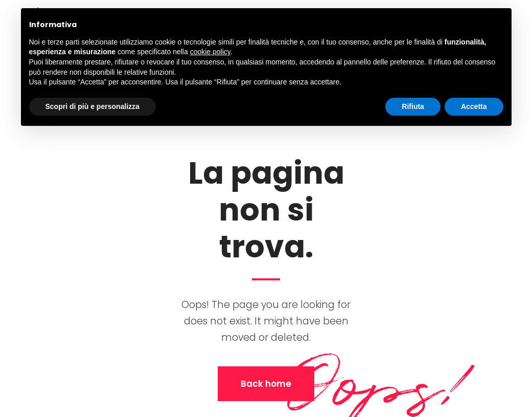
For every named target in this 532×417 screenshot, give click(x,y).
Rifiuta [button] (413, 106)
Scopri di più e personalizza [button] (92, 106)
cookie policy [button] (210, 52)
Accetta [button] (474, 106)
